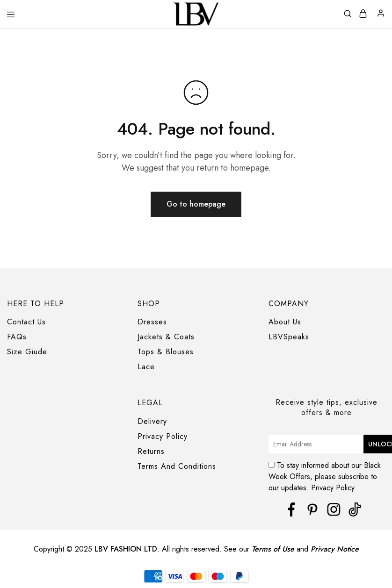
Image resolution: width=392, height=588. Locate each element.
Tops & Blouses (166, 352)
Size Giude (27, 352)
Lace (146, 367)
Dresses (152, 322)
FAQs (17, 337)
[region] (196, 571)
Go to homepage (196, 204)
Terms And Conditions (177, 466)
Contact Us (26, 322)
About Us (285, 322)
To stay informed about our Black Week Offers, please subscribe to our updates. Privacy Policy (326, 475)
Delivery (152, 421)
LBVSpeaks (289, 337)
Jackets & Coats (166, 337)
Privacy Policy (163, 436)
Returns (151, 451)
